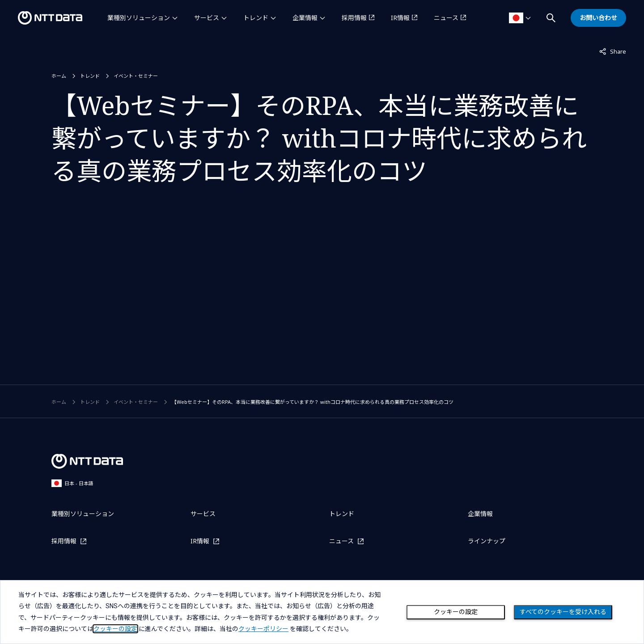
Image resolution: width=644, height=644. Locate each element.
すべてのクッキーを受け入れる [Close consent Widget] (563, 612)
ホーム (59, 76)
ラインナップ (487, 541)
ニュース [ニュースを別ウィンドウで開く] (446, 18)
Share (613, 51)
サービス (207, 18)
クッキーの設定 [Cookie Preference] (456, 612)
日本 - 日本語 (72, 483)
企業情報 (305, 18)
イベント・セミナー (136, 76)
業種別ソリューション (139, 18)
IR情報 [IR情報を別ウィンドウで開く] (400, 18)
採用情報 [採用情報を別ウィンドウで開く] (354, 18)
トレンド (256, 18)
